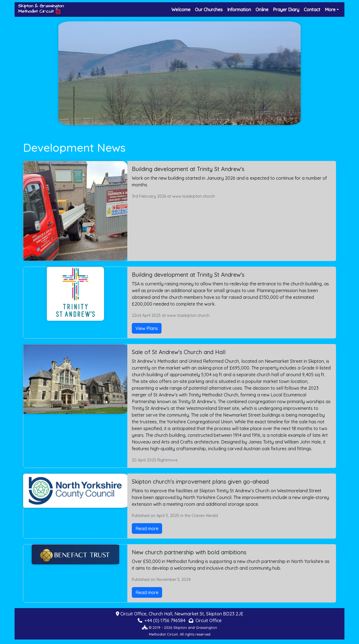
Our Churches (209, 10)
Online (262, 10)
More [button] (330, 10)
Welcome (181, 10)
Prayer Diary (286, 10)
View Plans (147, 328)
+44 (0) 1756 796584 (165, 620)
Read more (147, 528)
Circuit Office (209, 620)
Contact (312, 10)
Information (239, 10)
